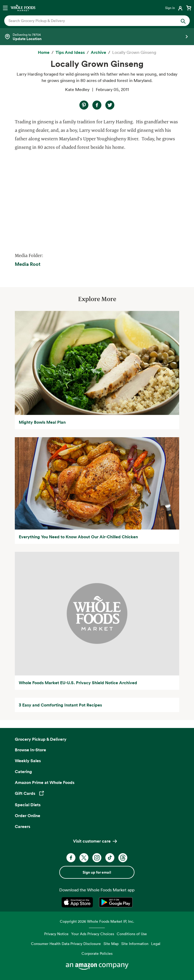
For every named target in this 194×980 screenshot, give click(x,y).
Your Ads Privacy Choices (93, 934)
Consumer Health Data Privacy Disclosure (66, 944)
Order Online (28, 816)
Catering (23, 771)
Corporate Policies (97, 953)
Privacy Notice (56, 934)
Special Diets (28, 805)
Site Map (111, 944)
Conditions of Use (132, 934)
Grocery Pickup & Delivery (41, 739)
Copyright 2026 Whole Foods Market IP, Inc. (97, 921)
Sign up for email (97, 872)
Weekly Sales (28, 761)
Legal (156, 944)
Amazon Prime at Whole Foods (45, 782)
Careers (22, 826)
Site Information (135, 944)
